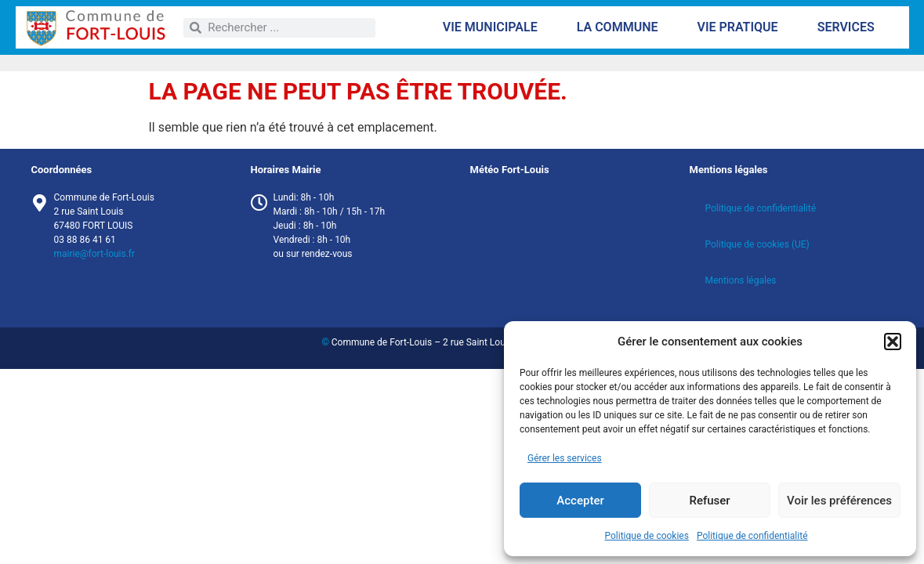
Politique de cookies (647, 536)
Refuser (709, 501)
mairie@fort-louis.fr (95, 254)
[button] (893, 342)
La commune (621, 27)
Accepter (580, 501)
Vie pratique (741, 27)
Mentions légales (741, 280)
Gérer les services (565, 458)
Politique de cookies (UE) (757, 244)
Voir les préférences (839, 501)
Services (850, 27)
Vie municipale (494, 27)
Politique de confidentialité (752, 536)
